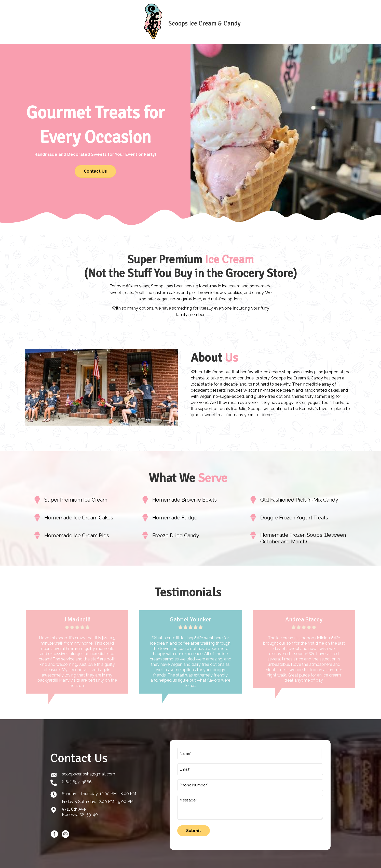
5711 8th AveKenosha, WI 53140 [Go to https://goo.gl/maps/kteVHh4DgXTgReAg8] (80, 810)
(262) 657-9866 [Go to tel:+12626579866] (77, 779)
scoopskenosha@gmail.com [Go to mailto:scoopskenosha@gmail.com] (89, 771)
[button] (95, 171)
